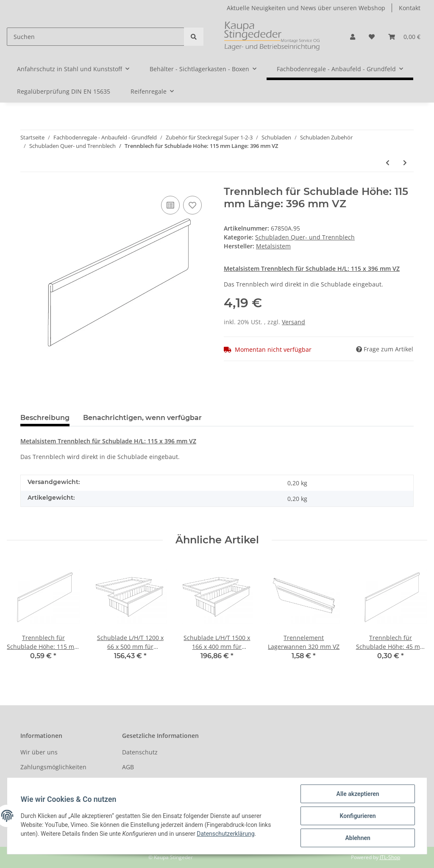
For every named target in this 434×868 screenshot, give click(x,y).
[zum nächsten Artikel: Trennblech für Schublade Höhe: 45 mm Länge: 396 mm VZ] (405, 163)
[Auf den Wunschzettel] (192, 205)
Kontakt (410, 8)
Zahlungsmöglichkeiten (53, 767)
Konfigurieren (357, 816)
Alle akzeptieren (357, 794)
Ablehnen (357, 838)
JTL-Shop (390, 857)
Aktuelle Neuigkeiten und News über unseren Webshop (306, 8)
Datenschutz (140, 752)
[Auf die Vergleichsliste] (170, 205)
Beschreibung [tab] (45, 418)
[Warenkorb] (404, 37)
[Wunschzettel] (372, 37)
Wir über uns (39, 752)
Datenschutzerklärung (225, 834)
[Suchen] (96, 37)
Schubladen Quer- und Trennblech (305, 237)
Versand (294, 322)
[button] (353, 37)
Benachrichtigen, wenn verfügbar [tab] (142, 418)
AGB (128, 767)
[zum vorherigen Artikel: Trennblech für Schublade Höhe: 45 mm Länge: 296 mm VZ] (388, 163)
